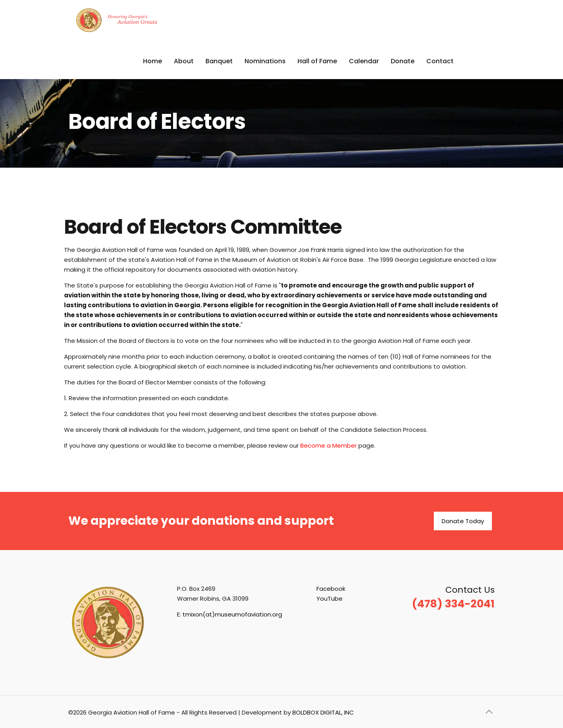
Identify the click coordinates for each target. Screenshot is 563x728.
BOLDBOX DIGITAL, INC (323, 712)
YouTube (330, 598)
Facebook (331, 589)
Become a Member (329, 445)
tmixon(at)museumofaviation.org (232, 614)
